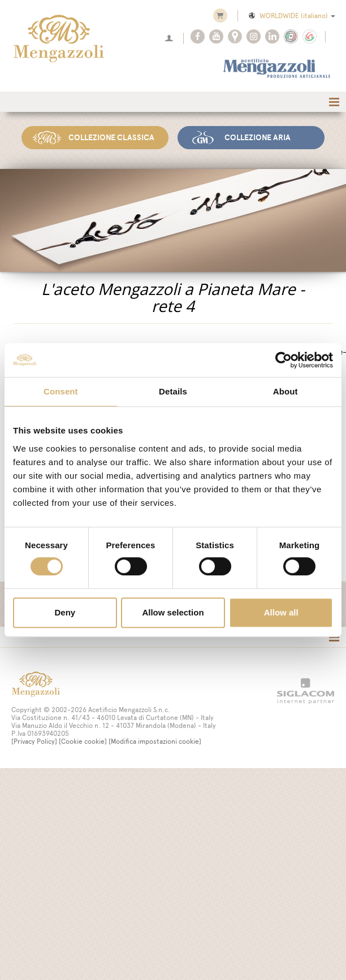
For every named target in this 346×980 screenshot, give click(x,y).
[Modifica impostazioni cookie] (155, 741)
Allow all (281, 612)
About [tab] (286, 391)
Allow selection (173, 612)
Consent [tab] (61, 391)
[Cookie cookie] (83, 741)
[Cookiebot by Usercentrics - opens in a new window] (284, 360)
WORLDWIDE (291, 16)
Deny (65, 612)
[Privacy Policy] (34, 741)
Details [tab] (173, 391)
